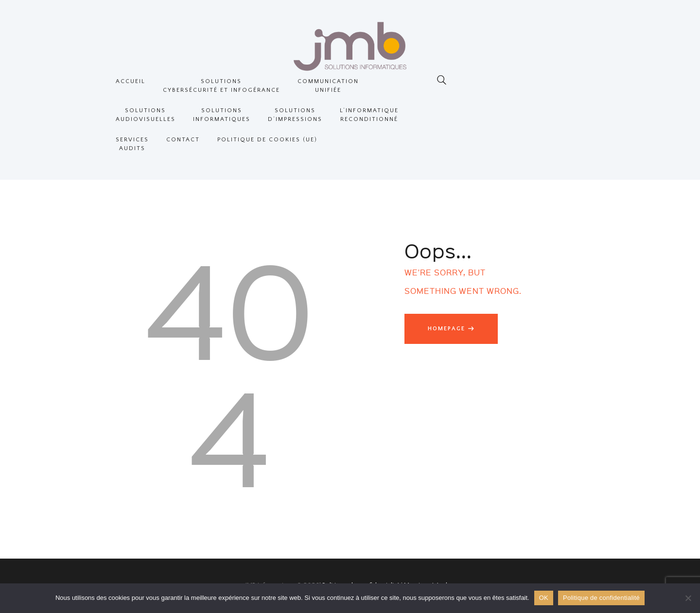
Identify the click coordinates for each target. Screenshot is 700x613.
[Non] (688, 598)
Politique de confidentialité (601, 598)
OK (544, 598)
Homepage (446, 329)
